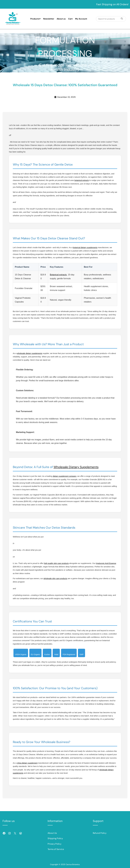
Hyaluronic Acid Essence (106, 563)
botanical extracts (82, 180)
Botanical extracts (58, 275)
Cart (70, 19)
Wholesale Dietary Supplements (76, 467)
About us (61, 19)
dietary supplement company (65, 476)
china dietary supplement (27, 763)
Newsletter (49, 19)
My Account (81, 19)
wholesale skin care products (55, 578)
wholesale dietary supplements (30, 353)
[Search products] (122, 19)
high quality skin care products (56, 563)
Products (35, 19)
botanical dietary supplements (85, 248)
